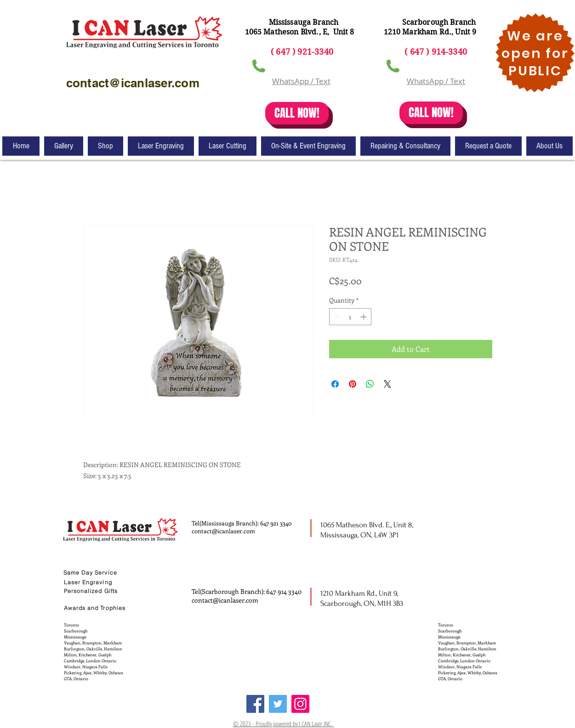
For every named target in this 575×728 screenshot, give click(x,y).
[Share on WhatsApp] (370, 384)
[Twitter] (278, 704)
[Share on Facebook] (335, 384)
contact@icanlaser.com (223, 531)
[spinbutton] (350, 317)
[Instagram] (300, 704)
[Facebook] (255, 704)
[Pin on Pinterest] (353, 384)
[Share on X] (387, 384)
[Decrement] (336, 317)
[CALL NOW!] (297, 113)
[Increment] (364, 317)
